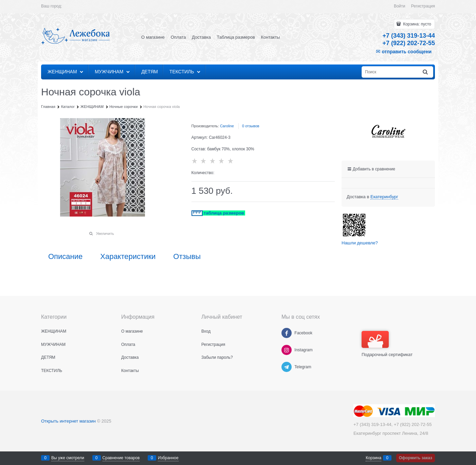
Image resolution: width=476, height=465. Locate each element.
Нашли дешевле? (360, 243)
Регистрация (423, 6)
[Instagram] (287, 350)
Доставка (201, 37)
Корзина (373, 458)
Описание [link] (65, 257)
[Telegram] (287, 367)
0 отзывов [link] (251, 126)
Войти (400, 6)
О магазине (153, 37)
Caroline (227, 126)
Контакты (271, 37)
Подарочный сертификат (387, 344)
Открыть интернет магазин (68, 421)
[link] (384, 197)
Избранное (168, 458)
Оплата (178, 37)
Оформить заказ (416, 458)
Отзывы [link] (187, 257)
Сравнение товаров (121, 458)
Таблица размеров (236, 37)
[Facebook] (287, 333)
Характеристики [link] (128, 257)
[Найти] (426, 72)
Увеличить (105, 234)
